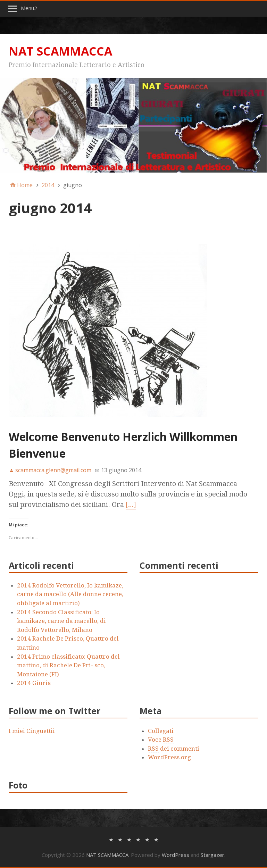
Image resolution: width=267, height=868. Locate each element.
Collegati (161, 731)
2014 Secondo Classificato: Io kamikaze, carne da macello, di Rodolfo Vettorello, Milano (61, 621)
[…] (131, 504)
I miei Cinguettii (32, 731)
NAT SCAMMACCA (60, 51)
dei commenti (174, 749)
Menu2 (29, 8)
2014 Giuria (34, 683)
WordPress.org (169, 757)
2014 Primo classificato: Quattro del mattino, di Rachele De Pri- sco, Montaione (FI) (68, 665)
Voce (161, 740)
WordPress (176, 855)
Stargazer (212, 855)
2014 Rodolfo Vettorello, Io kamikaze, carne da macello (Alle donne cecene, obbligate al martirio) (70, 594)
